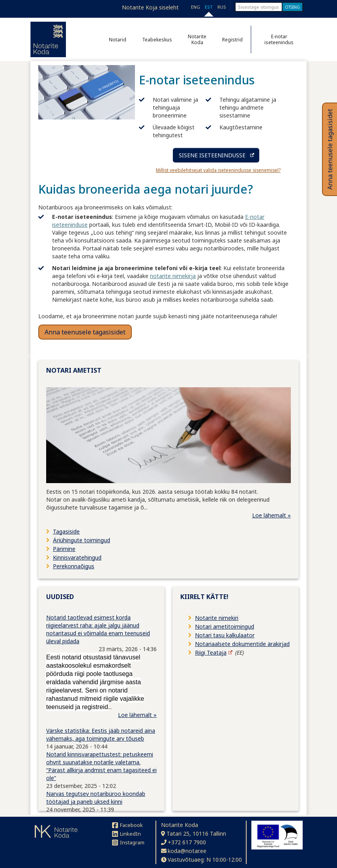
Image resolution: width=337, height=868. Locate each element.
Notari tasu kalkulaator (225, 635)
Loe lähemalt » (271, 515)
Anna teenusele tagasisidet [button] (85, 332)
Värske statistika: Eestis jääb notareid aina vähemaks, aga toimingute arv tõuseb (101, 735)
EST (209, 7)
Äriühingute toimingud (81, 540)
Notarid (118, 40)
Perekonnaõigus (74, 566)
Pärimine (64, 549)
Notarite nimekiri (217, 618)
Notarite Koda (197, 39)
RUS (222, 7)
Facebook (127, 825)
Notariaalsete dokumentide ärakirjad (242, 644)
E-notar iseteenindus (279, 39)
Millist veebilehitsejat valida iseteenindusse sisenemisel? (218, 170)
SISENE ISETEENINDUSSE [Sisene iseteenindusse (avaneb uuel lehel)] (212, 155)
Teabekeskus (157, 40)
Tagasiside (66, 531)
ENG (196, 7)
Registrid (232, 40)
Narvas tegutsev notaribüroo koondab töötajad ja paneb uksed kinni (96, 798)
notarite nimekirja (173, 276)
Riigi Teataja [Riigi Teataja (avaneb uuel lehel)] (211, 652)
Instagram (128, 842)
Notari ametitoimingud (225, 626)
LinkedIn (126, 834)
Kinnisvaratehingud (77, 557)
